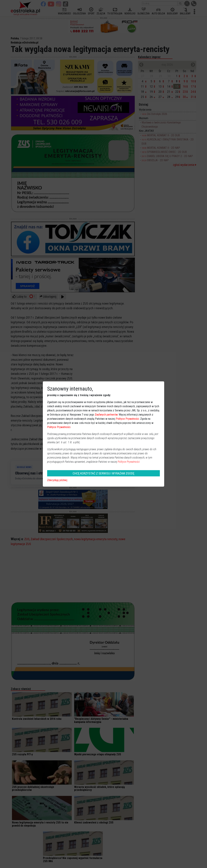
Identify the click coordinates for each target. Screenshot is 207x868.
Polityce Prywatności (127, 419)
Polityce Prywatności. (129, 462)
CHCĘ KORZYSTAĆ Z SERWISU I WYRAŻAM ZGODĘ (103, 473)
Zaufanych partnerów (106, 415)
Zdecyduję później (57, 480)
